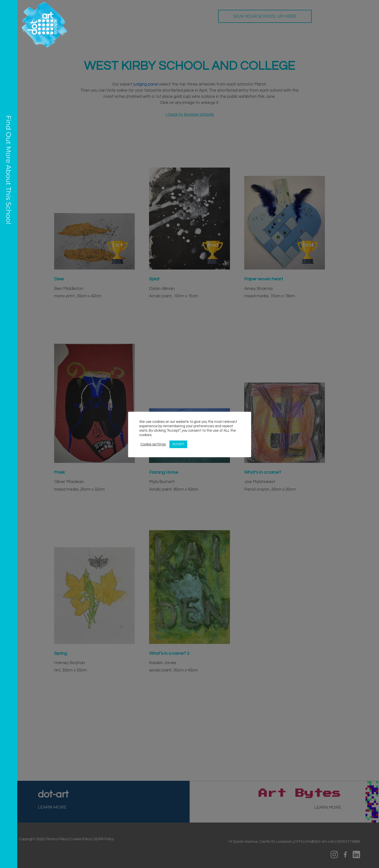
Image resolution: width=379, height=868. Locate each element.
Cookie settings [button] (153, 444)
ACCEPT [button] (178, 444)
